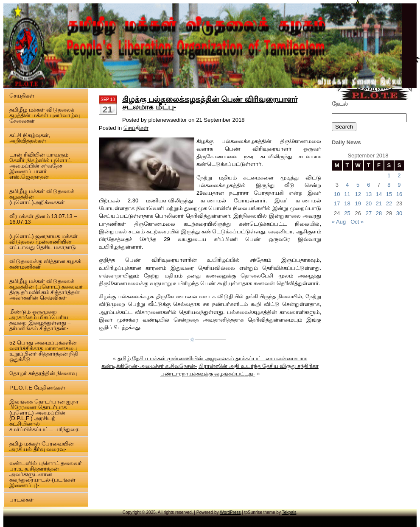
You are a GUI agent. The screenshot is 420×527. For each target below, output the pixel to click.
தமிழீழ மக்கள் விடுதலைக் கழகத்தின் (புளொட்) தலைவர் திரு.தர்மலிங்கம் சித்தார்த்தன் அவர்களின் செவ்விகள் (46, 289)
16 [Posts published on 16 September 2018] (399, 194)
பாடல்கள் (22, 500)
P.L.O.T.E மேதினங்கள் (37, 388)
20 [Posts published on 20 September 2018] (369, 203)
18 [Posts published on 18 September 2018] (347, 203)
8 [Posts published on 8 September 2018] (389, 185)
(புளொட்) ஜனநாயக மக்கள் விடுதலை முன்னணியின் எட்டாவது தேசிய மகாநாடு (43, 242)
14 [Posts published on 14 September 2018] (379, 194)
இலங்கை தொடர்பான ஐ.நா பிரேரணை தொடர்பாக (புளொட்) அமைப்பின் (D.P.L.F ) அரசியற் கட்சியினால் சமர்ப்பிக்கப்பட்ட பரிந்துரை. (45, 415)
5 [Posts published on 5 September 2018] (358, 185)
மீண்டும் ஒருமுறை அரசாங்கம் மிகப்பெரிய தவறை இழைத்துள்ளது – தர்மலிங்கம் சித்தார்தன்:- (40, 320)
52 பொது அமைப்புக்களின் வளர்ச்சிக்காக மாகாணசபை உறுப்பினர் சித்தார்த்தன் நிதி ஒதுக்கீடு (44, 351)
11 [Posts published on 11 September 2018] (347, 194)
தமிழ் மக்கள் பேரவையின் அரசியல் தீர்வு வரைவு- (42, 446)
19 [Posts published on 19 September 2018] (358, 203)
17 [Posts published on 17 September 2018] (337, 203)
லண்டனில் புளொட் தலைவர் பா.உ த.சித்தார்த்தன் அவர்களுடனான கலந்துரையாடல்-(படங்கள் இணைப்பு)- (46, 474)
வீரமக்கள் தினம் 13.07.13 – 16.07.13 (43, 219)
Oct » (357, 222)
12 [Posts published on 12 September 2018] (358, 194)
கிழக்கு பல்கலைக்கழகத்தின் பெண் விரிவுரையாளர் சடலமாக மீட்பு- (210, 103)
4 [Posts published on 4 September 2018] (347, 185)
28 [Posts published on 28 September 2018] (379, 213)
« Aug (339, 222)
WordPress (230, 512)
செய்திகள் (22, 96)
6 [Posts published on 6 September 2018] (368, 185)
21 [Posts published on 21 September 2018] (379, 203)
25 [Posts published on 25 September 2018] (347, 213)
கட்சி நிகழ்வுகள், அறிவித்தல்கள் (30, 138)
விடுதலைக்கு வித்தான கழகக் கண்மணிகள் (45, 264)
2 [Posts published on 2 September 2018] (399, 175)
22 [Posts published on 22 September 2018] (389, 203)
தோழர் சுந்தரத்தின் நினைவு (43, 373)
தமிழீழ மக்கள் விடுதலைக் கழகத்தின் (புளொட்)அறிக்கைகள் (42, 197)
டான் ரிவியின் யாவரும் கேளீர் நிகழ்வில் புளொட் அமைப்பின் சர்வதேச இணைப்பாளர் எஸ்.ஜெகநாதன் (41, 166)
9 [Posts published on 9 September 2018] (399, 185)
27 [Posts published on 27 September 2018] (369, 213)
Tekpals (289, 512)
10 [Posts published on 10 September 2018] (337, 194)
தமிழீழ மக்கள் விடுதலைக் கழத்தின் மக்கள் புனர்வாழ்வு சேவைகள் (45, 115)
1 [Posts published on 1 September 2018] (389, 175)
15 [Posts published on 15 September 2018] (389, 194)
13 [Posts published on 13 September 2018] (369, 194)
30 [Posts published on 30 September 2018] (399, 213)
